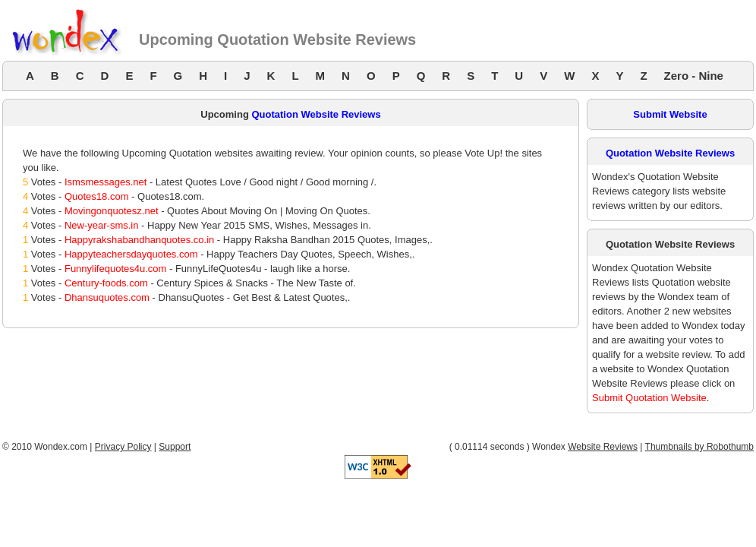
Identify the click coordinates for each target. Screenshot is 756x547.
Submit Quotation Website (649, 398)
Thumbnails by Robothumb (699, 447)
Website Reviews (603, 447)
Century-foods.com (106, 283)
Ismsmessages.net (106, 182)
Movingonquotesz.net (112, 211)
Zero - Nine (694, 76)
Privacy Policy (123, 447)
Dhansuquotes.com (107, 297)
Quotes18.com (97, 196)
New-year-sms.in (102, 225)
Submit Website (670, 114)
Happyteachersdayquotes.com (131, 254)
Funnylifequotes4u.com (115, 269)
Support (175, 447)
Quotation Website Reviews (316, 114)
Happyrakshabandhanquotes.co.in (139, 240)
